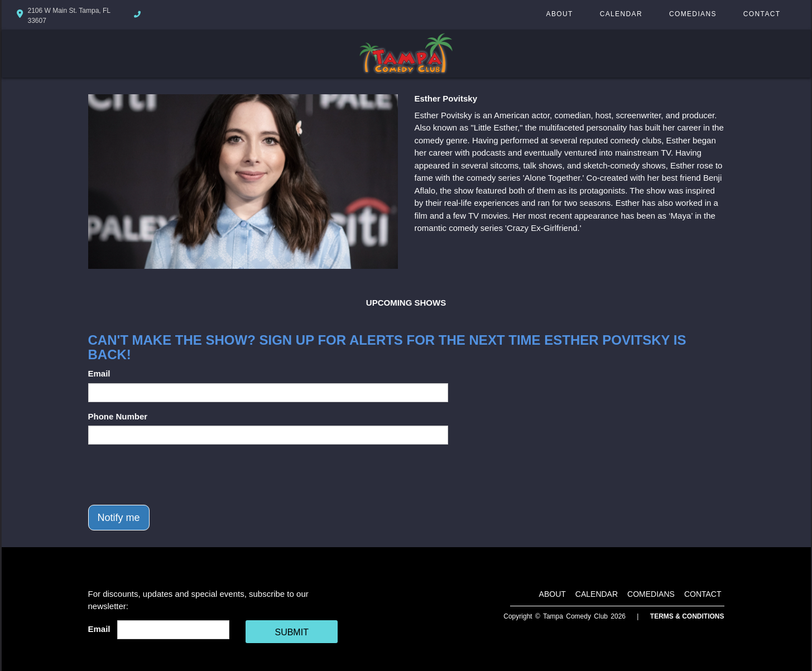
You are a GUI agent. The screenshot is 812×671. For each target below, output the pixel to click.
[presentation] (173, 475)
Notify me (119, 518)
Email (99, 373)
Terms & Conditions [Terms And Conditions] (687, 616)
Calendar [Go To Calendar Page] (621, 14)
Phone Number (118, 416)
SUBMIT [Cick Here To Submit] (291, 632)
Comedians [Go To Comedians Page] (693, 14)
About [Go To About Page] (560, 14)
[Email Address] (173, 630)
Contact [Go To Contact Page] (762, 14)
